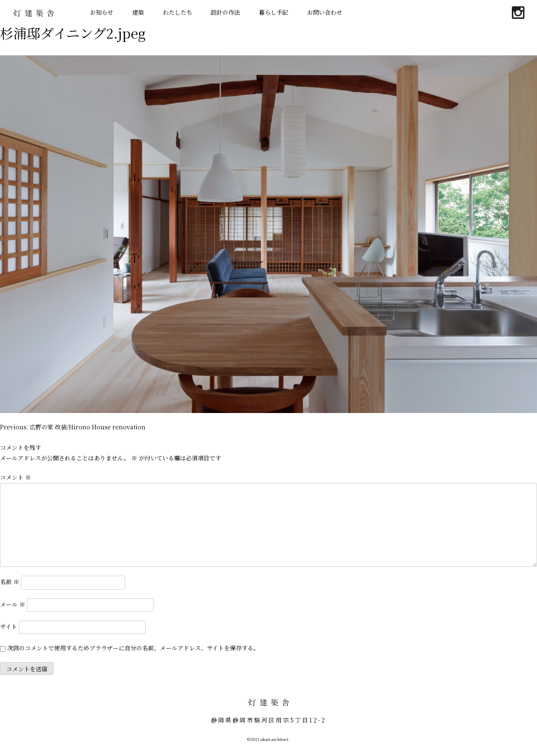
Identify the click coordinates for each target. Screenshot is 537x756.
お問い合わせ (325, 12)
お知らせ (102, 12)
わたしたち (177, 12)
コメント (16, 477)
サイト (9, 626)
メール (13, 604)
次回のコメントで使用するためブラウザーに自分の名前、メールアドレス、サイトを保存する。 (133, 648)
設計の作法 (225, 12)
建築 (138, 12)
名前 (10, 582)
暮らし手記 (274, 12)
